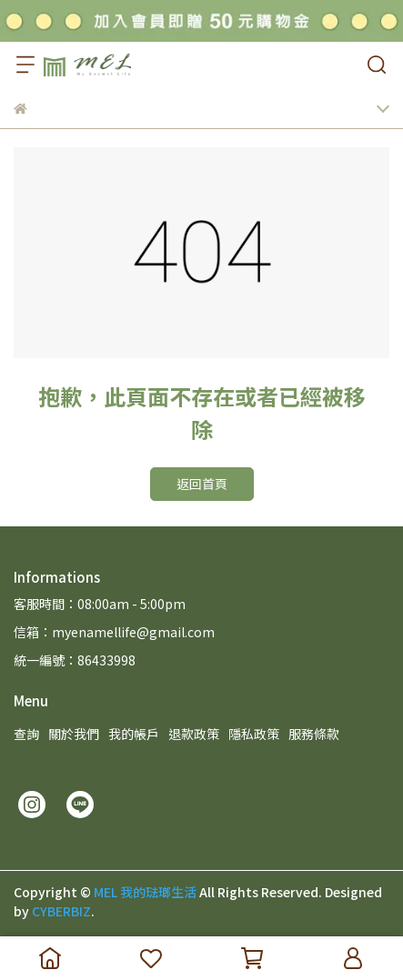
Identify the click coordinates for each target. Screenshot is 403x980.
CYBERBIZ (61, 911)
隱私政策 (254, 734)
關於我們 (74, 734)
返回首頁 (202, 484)
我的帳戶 (134, 734)
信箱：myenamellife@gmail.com (114, 632)
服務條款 (314, 734)
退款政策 (194, 734)
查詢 (26, 734)
